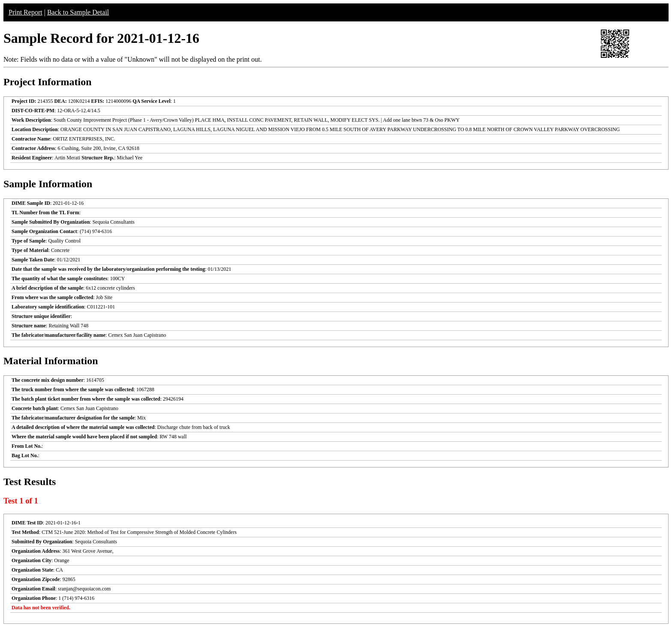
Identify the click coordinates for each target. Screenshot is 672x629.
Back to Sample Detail (78, 12)
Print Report (25, 12)
